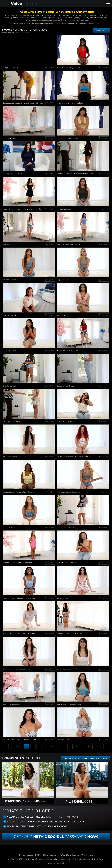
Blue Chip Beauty (10, 314)
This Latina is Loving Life (67, 561)
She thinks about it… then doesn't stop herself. (76, 173)
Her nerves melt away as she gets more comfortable (24, 209)
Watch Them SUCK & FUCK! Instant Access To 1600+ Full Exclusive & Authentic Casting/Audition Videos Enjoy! (56, 23)
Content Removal (56, 861)
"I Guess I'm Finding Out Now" (69, 67)
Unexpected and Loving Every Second (19, 490)
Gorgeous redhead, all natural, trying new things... (23, 103)
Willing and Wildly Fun (66, 420)
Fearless (6, 244)
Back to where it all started (68, 349)
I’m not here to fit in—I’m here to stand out (74, 455)
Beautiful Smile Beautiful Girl (69, 244)
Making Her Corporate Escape (69, 702)
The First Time (9, 526)
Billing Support (26, 852)
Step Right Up (63, 279)
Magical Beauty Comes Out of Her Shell (19, 631)
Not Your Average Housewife (68, 490)
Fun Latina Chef (63, 737)
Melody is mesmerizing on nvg (69, 631)
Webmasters (87, 852)
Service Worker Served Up (14, 420)
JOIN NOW (102, 31)
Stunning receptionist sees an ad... (17, 667)
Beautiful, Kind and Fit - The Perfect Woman (21, 737)
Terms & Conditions (81, 856)
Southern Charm (10, 279)
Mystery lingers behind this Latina (71, 103)
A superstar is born (64, 209)
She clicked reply (10, 385)
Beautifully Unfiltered (65, 385)
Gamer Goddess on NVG (67, 667)
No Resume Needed (11, 455)
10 (89, 744)
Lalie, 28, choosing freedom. (68, 138)
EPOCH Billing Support (46, 852)
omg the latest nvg (11, 67)
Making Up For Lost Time (13, 173)
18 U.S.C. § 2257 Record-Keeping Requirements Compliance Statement (39, 856)
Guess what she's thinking (67, 526)
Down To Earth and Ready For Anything (19, 596)
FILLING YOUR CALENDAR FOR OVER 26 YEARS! (85, 756)
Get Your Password (56, 834)
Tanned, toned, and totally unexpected (19, 561)
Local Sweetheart (10, 349)
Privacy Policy (98, 856)
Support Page (85, 866)
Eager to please (9, 138)
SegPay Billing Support (69, 852)
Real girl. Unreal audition (13, 702)
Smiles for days (63, 596)
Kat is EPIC (61, 314)
